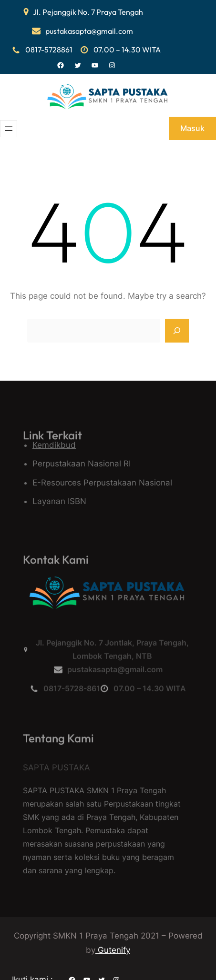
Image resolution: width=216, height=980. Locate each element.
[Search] (177, 331)
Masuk (192, 128)
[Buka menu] (9, 129)
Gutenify (113, 950)
